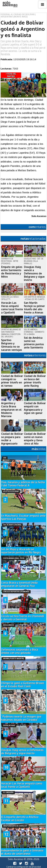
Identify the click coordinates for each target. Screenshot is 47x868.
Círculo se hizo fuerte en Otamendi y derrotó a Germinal (23, 618)
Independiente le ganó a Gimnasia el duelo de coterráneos (22, 852)
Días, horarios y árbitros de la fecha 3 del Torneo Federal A (23, 484)
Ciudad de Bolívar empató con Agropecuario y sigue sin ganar (35, 408)
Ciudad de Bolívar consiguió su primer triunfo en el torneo (12, 381)
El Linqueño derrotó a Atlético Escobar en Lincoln (20, 819)
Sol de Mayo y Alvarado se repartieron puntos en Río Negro (21, 551)
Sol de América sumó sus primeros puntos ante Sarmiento (34, 343)
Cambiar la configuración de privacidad (24, 867)
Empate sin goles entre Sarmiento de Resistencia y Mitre (12, 272)
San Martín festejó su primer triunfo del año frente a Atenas (34, 308)
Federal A (6, 14)
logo (10, 4)
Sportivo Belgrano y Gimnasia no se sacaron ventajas (12, 345)
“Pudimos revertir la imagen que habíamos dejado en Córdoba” (21, 718)
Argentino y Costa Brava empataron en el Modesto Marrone (11, 410)
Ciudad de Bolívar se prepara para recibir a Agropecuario (12, 439)
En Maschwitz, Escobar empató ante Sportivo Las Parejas (23, 517)
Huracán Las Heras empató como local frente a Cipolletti (12, 308)
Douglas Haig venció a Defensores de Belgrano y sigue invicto (34, 273)
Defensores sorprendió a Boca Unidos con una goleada (20, 651)
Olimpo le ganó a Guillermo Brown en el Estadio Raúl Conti (23, 685)
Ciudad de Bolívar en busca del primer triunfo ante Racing (35, 381)
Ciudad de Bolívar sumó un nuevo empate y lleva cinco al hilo (35, 439)
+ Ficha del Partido (11, 75)
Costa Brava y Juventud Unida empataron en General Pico (19, 584)
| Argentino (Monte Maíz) (18, 16)
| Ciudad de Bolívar (23, 14)
